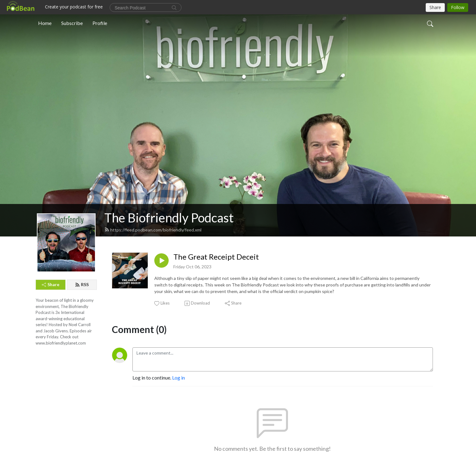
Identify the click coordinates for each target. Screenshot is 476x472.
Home (45, 23)
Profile (100, 23)
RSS (82, 284)
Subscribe (72, 23)
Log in (178, 378)
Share (51, 284)
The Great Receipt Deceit (216, 257)
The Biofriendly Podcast (169, 218)
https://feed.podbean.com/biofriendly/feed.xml (153, 230)
